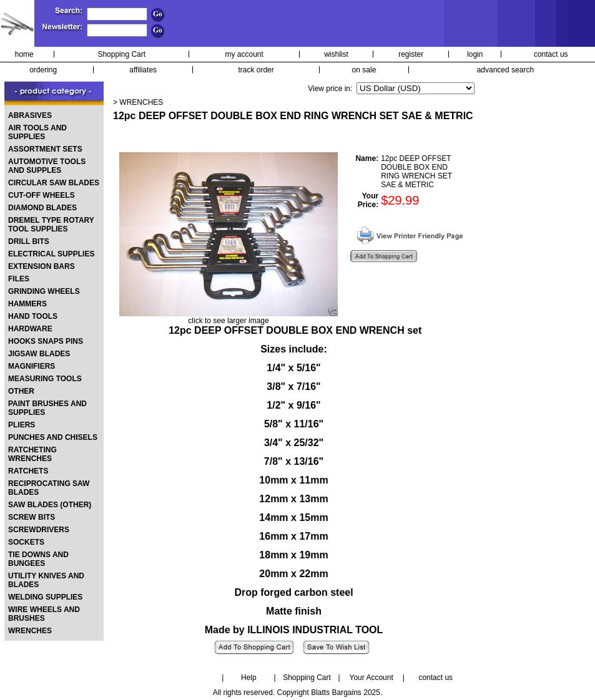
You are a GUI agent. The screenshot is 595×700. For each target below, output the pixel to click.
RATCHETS (28, 471)
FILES (19, 279)
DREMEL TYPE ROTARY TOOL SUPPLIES (51, 225)
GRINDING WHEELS (44, 291)
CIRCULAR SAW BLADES (54, 183)
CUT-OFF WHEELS (42, 195)
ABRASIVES (30, 115)
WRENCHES (30, 631)
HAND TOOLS (33, 316)
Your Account (371, 678)
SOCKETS (26, 542)
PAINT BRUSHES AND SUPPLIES (47, 408)
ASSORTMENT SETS (45, 149)
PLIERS (22, 425)
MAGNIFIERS (32, 366)
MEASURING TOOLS (45, 379)
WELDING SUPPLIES (45, 597)
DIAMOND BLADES (42, 208)
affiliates (143, 70)
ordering (43, 70)
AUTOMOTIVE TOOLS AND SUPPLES (47, 166)
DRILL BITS (29, 241)
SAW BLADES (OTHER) (50, 505)
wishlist (336, 54)
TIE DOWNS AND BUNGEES (38, 559)
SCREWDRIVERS (39, 530)
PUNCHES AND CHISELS (53, 437)
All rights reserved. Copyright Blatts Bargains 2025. (297, 693)
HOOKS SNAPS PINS (46, 341)
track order (256, 70)
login (475, 54)
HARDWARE (30, 329)
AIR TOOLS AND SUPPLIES (37, 132)
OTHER (21, 391)
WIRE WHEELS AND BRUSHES (44, 614)
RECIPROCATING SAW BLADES (49, 488)
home (24, 54)
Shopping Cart (121, 54)
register (411, 54)
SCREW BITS (32, 517)
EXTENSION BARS (42, 266)
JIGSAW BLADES (39, 354)
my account (244, 54)
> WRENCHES (138, 102)
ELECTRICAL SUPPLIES (51, 254)
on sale (364, 70)
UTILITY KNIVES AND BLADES (46, 580)
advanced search (505, 70)
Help (249, 678)
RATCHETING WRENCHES (32, 454)
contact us (551, 54)
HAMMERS (27, 304)
